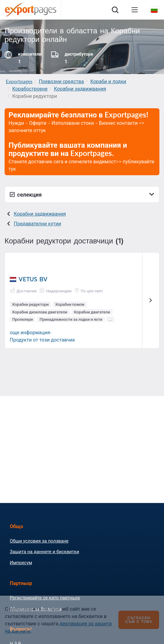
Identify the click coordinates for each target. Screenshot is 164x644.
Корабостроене (30, 89)
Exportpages (19, 81)
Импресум (21, 562)
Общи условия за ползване (39, 541)
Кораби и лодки (108, 81)
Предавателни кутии (37, 223)
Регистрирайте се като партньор (45, 598)
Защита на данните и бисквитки (45, 551)
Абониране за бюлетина (36, 609)
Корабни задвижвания (80, 89)
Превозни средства (61, 81)
